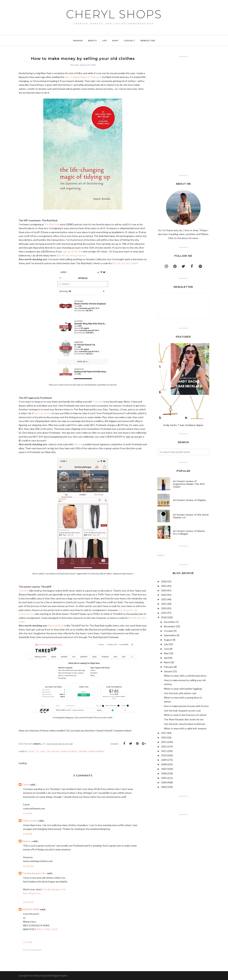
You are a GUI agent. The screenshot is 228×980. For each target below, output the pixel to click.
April (166, 658)
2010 (164, 755)
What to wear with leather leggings (183, 689)
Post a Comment (32, 950)
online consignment (92, 751)
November (170, 626)
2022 (164, 599)
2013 (164, 742)
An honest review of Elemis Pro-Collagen (189, 532)
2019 (164, 613)
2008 (164, 764)
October (169, 631)
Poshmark (98, 402)
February (169, 667)
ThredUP (24, 591)
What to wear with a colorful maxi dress (185, 676)
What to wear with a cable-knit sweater (185, 728)
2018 (164, 617)
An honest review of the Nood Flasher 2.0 (191, 516)
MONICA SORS (31, 909)
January (168, 671)
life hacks (53, 751)
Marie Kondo (69, 751)
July (166, 644)
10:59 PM (28, 902)
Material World (56, 625)
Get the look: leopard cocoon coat (182, 711)
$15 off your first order (125, 263)
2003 (164, 787)
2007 (164, 769)
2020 (164, 608)
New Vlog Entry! (32, 893)
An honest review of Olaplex (189, 500)
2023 (164, 595)
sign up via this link (72, 251)
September (170, 635)
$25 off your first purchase (71, 255)
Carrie (26, 784)
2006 (164, 773)
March (167, 662)
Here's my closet (42, 413)
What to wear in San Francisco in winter (185, 715)
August (168, 640)
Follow (161, 555)
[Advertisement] (183, 116)
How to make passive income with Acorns (186, 706)
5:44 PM (28, 813)
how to (34, 751)
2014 (164, 737)
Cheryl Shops (114, 14)
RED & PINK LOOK (47, 929)
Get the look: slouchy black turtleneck (185, 724)
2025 (164, 586)
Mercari (78, 444)
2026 (164, 581)
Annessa (27, 841)
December (170, 622)
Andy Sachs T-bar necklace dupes (183, 425)
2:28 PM (28, 834)
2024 (164, 590)
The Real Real (52, 224)
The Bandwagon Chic (34, 873)
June (166, 649)
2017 (164, 733)
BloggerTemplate (60, 976)
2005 (164, 778)
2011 (164, 751)
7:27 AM (28, 942)
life (43, 751)
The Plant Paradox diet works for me (184, 719)
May (166, 653)
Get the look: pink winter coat (180, 693)
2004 (164, 782)
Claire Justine (30, 821)
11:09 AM (28, 866)
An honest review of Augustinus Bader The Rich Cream (189, 484)
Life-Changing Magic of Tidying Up (83, 77)
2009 (164, 760)
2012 (164, 746)
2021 (164, 604)
